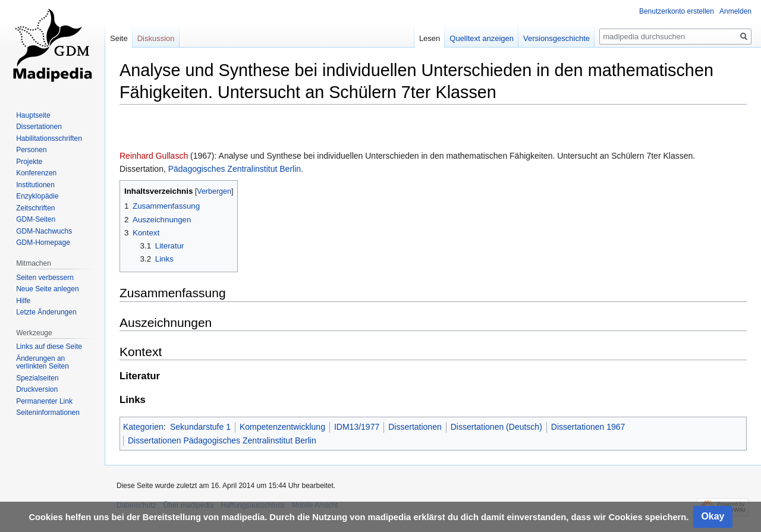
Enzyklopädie (37, 196)
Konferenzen (36, 173)
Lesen (430, 38)
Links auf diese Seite (49, 347)
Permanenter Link (44, 401)
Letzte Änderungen (46, 312)
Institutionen (35, 185)
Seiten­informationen (48, 413)
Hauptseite (33, 115)
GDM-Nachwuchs (44, 231)
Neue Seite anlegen (47, 289)
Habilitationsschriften (49, 138)
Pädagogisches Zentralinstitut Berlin (235, 169)
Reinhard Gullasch (154, 156)
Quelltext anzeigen (482, 38)
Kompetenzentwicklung (282, 427)
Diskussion (156, 38)
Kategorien (143, 427)
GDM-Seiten (36, 219)
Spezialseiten (37, 378)
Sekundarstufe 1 (200, 427)
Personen (31, 150)
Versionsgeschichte (556, 38)
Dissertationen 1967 (588, 427)
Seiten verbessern (45, 278)
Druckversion (37, 389)
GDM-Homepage (43, 243)
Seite (119, 38)
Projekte (29, 162)
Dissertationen (415, 427)
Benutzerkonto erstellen (677, 11)
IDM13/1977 (357, 427)
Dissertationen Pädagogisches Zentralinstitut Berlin (222, 440)
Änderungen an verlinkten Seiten (43, 363)
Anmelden (735, 11)
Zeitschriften (35, 208)
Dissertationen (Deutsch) (496, 427)
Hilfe (23, 301)
